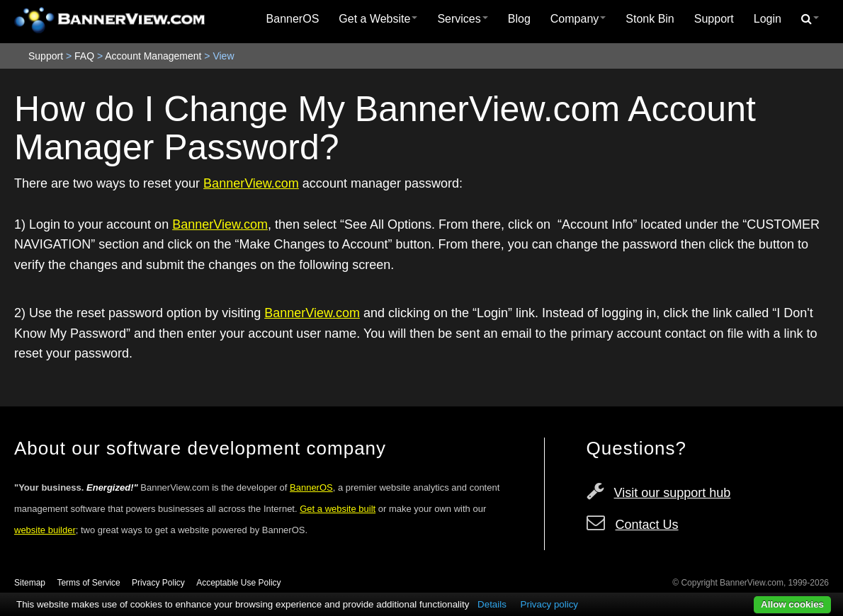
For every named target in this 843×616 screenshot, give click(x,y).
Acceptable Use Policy (238, 583)
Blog (519, 19)
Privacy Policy (158, 583)
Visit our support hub (673, 493)
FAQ (84, 56)
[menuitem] (293, 19)
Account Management (153, 56)
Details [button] (492, 604)
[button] (810, 19)
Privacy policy (549, 604)
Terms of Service (88, 583)
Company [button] (578, 19)
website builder (45, 530)
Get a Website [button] (378, 19)
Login (768, 19)
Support (714, 19)
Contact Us (647, 525)
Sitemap (30, 583)
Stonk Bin (650, 19)
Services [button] (462, 19)
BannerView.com (251, 183)
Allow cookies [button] (792, 604)
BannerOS (293, 19)
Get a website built (338, 509)
